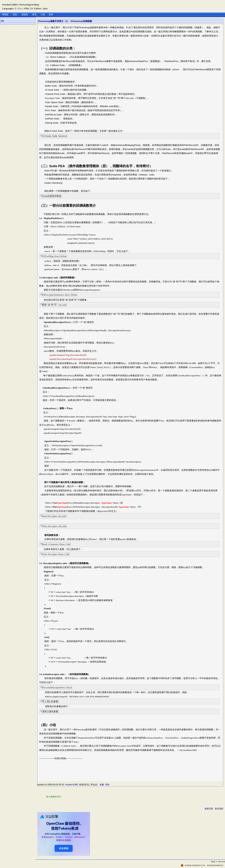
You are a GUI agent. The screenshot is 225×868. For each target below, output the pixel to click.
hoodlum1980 (71, 785)
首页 (15, 14)
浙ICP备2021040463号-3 (215, 865)
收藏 (102, 785)
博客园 (5, 14)
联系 (34, 14)
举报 (107, 785)
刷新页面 (209, 809)
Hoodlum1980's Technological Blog (20, 5)
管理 (51, 14)
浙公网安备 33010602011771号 (193, 865)
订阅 (43, 14)
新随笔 (25, 14)
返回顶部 (219, 809)
